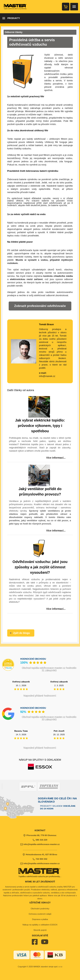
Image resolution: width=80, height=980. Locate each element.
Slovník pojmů (40, 930)
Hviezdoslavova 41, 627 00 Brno (40, 854)
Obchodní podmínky (40, 909)
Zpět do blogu (20, 633)
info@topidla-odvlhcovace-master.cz (40, 844)
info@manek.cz (47, 376)
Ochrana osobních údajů (40, 914)
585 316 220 (40, 840)
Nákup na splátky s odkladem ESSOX (40, 925)
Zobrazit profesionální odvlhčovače (40, 306)
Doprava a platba (40, 919)
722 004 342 (40, 859)
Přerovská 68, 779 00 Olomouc (40, 835)
